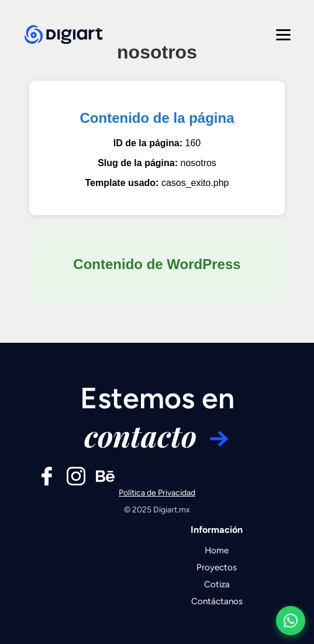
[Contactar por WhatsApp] (291, 621)
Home (217, 550)
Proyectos (217, 567)
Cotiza (217, 584)
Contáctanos (217, 601)
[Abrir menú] (281, 31)
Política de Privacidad (157, 493)
